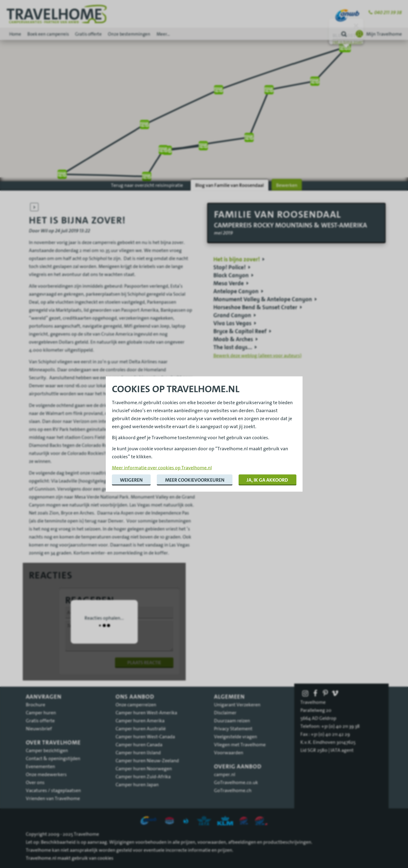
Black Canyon (231, 275)
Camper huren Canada (139, 744)
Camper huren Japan (137, 784)
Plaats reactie (144, 663)
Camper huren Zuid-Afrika (143, 776)
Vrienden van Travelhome (53, 798)
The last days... (233, 347)
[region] (204, 91)
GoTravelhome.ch (233, 790)
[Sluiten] (356, 26)
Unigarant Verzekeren (237, 704)
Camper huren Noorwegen (144, 768)
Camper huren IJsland (138, 752)
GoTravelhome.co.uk (236, 782)
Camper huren (41, 712)
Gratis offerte (88, 34)
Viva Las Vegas (232, 323)
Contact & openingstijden (53, 758)
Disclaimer (225, 712)
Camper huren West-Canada (145, 736)
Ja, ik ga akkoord (267, 480)
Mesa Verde (229, 283)
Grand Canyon (232, 315)
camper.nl (225, 774)
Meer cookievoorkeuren (195, 480)
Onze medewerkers (46, 774)
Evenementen (40, 766)
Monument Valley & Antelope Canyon (263, 299)
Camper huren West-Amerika (146, 712)
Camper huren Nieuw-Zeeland (147, 760)
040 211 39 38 (388, 12)
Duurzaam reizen (232, 720)
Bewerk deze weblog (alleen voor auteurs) (257, 355)
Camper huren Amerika (140, 720)
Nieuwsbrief (39, 728)
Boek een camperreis (48, 34)
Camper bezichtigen (47, 750)
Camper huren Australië (141, 728)
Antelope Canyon (236, 291)
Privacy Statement (233, 728)
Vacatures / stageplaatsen (53, 790)
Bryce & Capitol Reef (240, 331)
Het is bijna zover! (348, 42)
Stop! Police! (230, 267)
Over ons (35, 782)
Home (15, 34)
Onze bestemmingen (129, 34)
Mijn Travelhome (384, 34)
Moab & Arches (233, 339)
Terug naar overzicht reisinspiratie (147, 185)
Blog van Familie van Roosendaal (230, 185)
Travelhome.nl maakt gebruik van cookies (70, 858)
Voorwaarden (229, 752)
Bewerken (287, 185)
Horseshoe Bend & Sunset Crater (255, 307)
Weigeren (131, 480)
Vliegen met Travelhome (240, 744)
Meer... (163, 34)
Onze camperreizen (136, 704)
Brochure (36, 704)
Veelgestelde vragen (236, 736)
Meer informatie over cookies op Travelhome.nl (162, 468)
